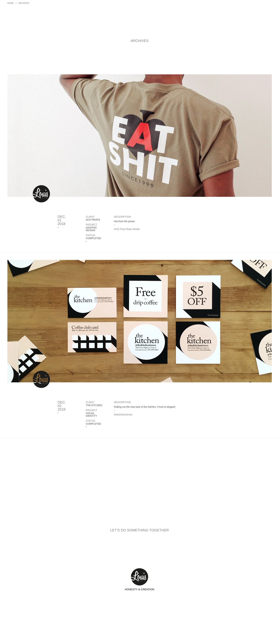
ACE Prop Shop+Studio (127, 229)
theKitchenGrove (123, 415)
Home (11, 3)
